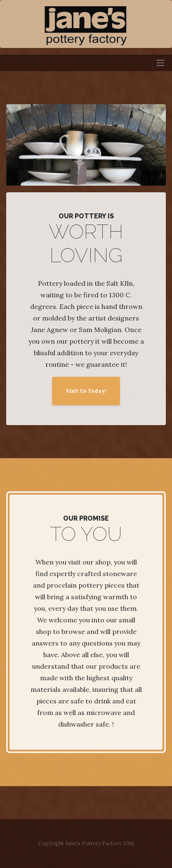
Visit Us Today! (86, 391)
